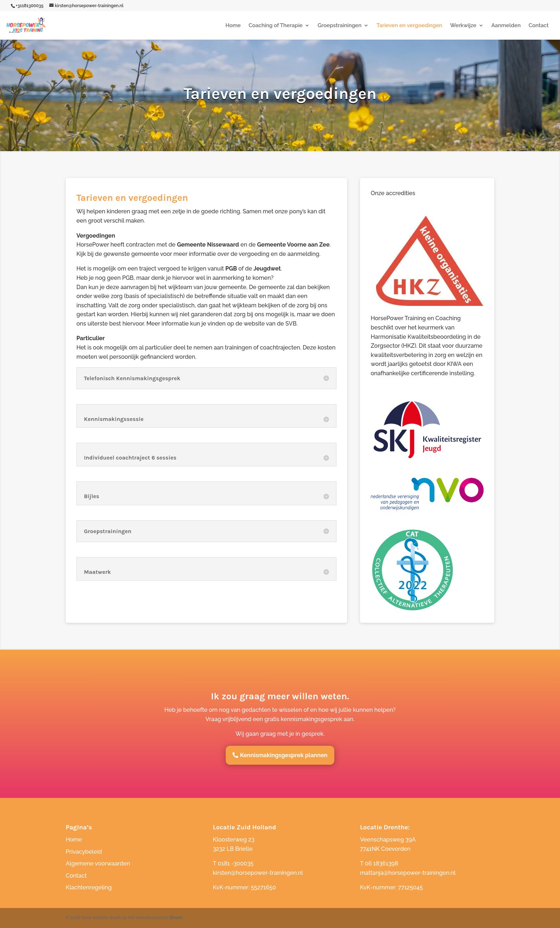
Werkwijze (463, 26)
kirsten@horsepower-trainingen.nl (258, 873)
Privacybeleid (84, 852)
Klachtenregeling (89, 887)
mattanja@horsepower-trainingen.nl (408, 873)
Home (233, 26)
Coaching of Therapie (276, 26)
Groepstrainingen (339, 26)
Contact (539, 26)
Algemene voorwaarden (98, 864)
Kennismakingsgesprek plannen (284, 755)
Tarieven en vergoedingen (409, 26)
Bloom (176, 918)
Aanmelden (506, 26)
